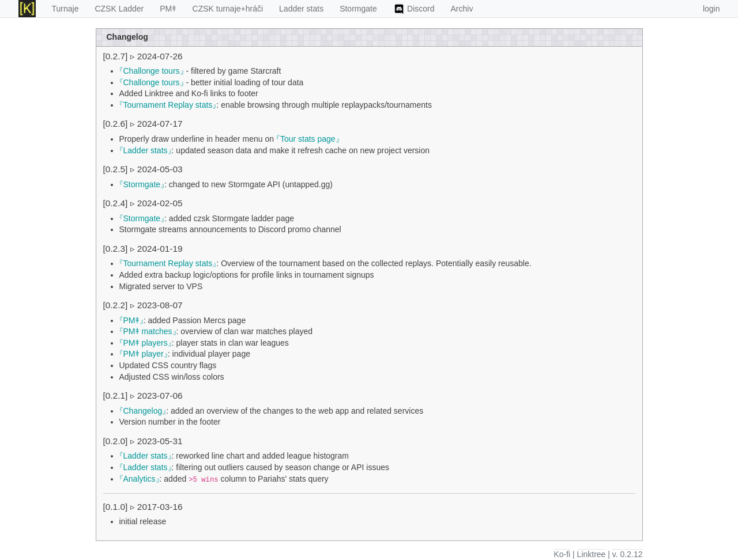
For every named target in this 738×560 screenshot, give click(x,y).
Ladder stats (301, 9)
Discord (414, 9)
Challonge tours (152, 71)
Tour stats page (308, 139)
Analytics (140, 479)
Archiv (462, 9)
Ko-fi (562, 554)
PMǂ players (146, 343)
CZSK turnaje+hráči (228, 9)
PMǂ (168, 9)
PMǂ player (144, 354)
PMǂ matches (148, 331)
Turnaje (65, 9)
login (711, 9)
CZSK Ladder (119, 9)
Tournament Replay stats (168, 105)
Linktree (592, 554)
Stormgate (358, 9)
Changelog (143, 411)
